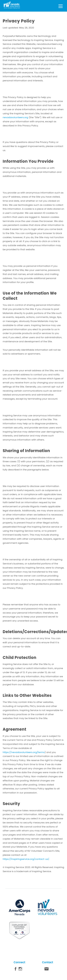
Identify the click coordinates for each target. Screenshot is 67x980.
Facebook (16, 970)
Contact (47, 970)
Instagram (20, 970)
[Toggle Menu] (61, 6)
